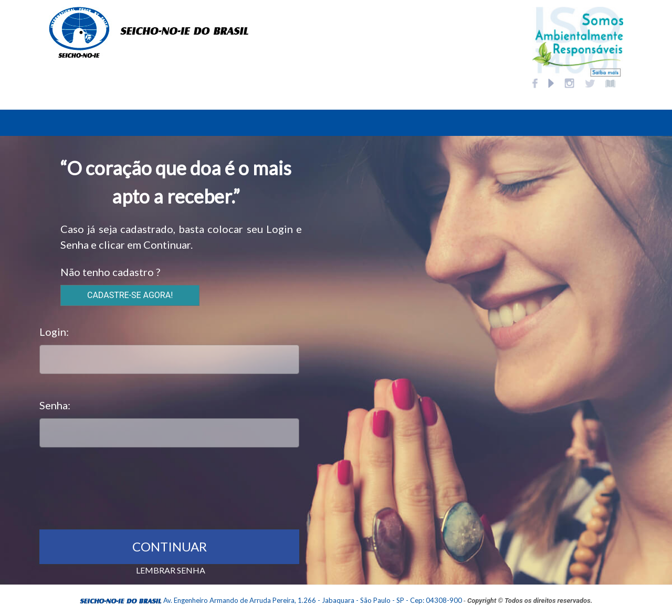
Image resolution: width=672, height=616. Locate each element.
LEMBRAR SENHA (171, 570)
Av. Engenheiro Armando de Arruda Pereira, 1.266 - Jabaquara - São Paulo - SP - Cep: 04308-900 (313, 600)
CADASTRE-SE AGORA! (130, 295)
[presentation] (119, 486)
